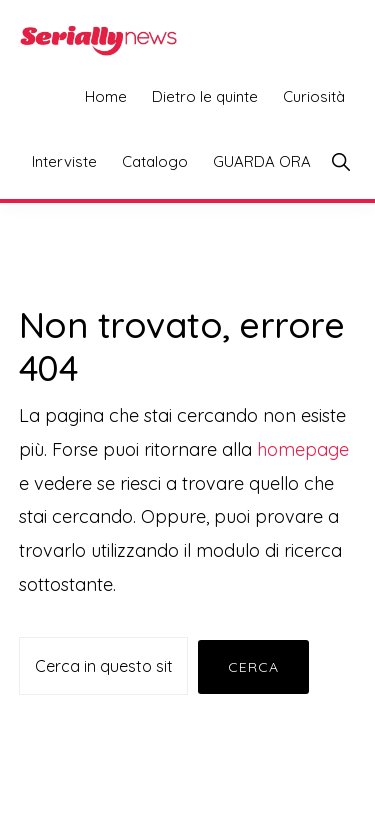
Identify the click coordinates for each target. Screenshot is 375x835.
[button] (340, 161)
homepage (303, 449)
